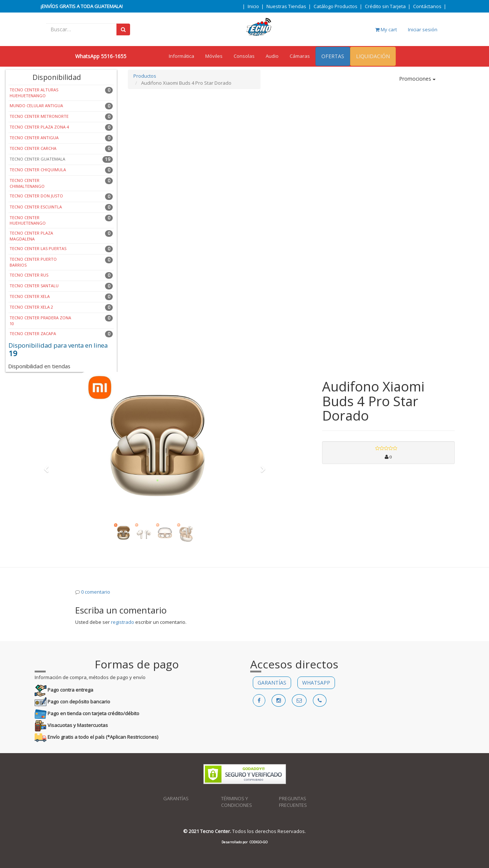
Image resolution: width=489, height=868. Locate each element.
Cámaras (300, 56)
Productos (145, 76)
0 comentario (96, 592)
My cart (386, 29)
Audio (272, 56)
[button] (49, 466)
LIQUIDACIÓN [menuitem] (373, 56)
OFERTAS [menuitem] (333, 56)
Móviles (214, 56)
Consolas (244, 56)
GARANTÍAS (272, 683)
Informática (181, 56)
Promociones (417, 79)
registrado (123, 622)
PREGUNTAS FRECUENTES (293, 802)
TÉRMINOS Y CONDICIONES (237, 802)
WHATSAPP (316, 683)
